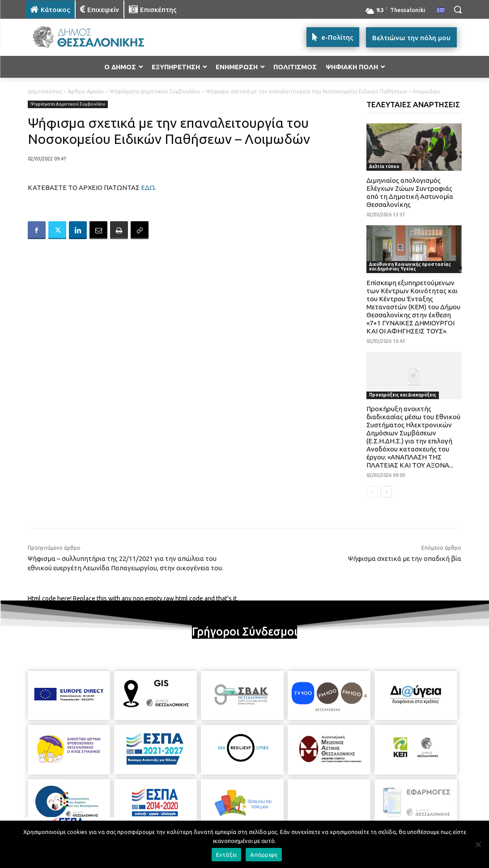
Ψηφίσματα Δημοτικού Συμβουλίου (155, 91)
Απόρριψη (264, 855)
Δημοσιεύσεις (45, 91)
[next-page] (386, 492)
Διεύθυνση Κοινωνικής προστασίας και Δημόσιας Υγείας (410, 267)
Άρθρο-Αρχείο (86, 91)
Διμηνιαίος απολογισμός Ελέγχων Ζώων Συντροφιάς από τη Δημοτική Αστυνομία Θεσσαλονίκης (410, 192)
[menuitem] (441, 11)
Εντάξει (227, 855)
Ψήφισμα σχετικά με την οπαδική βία (405, 558)
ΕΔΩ (148, 188)
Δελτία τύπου (384, 166)
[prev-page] (372, 492)
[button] (458, 9)
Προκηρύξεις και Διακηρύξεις (403, 395)
